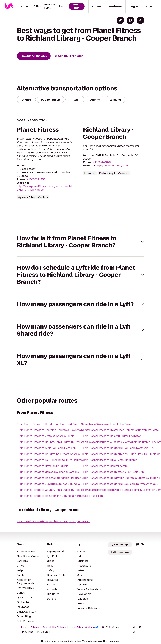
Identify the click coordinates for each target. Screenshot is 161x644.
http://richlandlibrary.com (112, 166)
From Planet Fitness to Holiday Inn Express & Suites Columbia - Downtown (63, 424)
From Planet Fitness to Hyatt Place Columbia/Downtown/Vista (120, 430)
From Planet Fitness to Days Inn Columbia (43, 466)
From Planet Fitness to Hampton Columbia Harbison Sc (51, 478)
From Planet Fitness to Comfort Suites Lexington (112, 436)
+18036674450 (36, 179)
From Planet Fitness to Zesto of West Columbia (46, 436)
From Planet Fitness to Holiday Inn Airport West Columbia (53, 454)
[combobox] (140, 544)
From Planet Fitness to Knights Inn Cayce (107, 424)
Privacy (35, 627)
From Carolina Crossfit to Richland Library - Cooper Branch (54, 521)
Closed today (28, 169)
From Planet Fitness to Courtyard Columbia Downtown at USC (120, 484)
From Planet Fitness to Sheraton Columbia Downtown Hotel (53, 430)
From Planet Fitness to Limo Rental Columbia (109, 460)
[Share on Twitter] (120, 20)
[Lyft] (9, 6)
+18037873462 (102, 162)
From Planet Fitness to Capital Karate (105, 466)
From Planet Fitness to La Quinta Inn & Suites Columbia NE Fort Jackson (61, 460)
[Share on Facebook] (130, 20)
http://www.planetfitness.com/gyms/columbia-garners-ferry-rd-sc (44, 188)
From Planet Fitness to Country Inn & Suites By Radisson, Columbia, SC (60, 442)
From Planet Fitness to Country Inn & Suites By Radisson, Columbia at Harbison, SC (68, 490)
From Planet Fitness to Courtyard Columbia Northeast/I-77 (118, 448)
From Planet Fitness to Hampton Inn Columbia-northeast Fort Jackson (60, 496)
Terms (24, 627)
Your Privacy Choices (85, 627)
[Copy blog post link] (140, 20)
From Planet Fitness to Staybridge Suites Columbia (48, 484)
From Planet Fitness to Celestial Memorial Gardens (48, 472)
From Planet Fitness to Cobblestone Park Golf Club (113, 472)
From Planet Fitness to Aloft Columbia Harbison (46, 448)
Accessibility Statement (55, 627)
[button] (81, 242)
